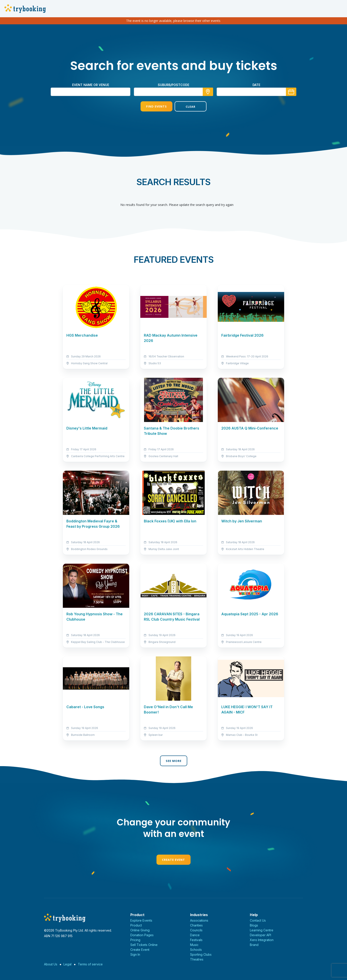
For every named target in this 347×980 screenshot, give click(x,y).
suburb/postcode (173, 85)
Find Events (156, 106)
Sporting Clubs (201, 954)
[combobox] (173, 92)
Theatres (197, 959)
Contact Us (258, 920)
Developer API (260, 935)
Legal (67, 964)
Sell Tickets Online (144, 945)
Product (136, 925)
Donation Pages (142, 935)
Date (256, 85)
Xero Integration (262, 940)
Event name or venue (91, 85)
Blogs (254, 925)
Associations (199, 920)
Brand (254, 945)
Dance (195, 935)
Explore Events (141, 920)
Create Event (173, 860)
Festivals (196, 940)
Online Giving (140, 930)
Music (194, 945)
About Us (51, 964)
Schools (196, 950)
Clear (191, 107)
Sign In (135, 954)
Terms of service (90, 964)
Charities (196, 925)
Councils (196, 930)
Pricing (135, 940)
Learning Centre (262, 930)
